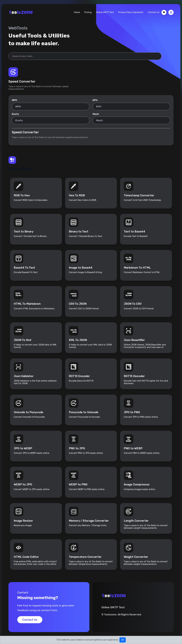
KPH (95, 100)
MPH (14, 100)
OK (123, 640)
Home (77, 12)
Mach (96, 114)
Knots (15, 114)
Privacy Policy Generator (131, 12)
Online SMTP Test (105, 12)
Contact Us (154, 12)
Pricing (88, 12)
